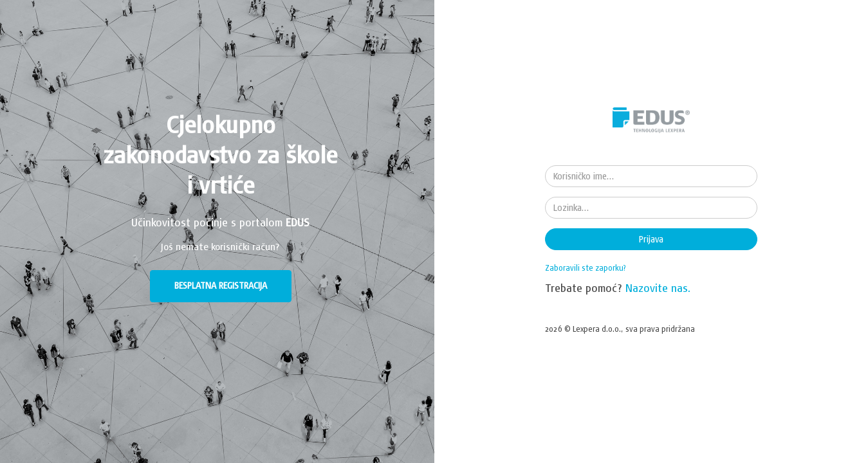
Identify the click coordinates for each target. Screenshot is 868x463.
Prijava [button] (651, 239)
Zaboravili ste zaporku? (586, 268)
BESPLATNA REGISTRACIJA (221, 286)
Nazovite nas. (658, 288)
